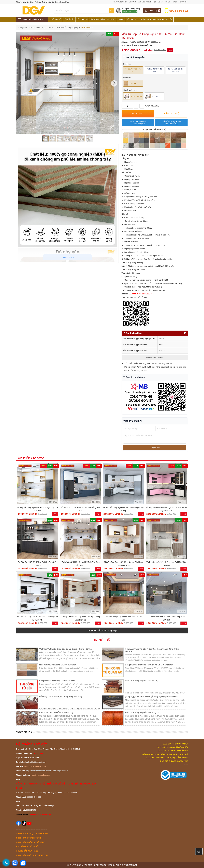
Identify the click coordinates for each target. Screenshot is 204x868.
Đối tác (161, 2)
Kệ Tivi (130, 19)
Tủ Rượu (111, 19)
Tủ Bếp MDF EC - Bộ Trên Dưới (176, 70)
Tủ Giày (121, 19)
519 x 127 (152, 96)
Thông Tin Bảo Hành (155, 333)
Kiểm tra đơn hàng (120, 2)
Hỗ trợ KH (183, 2)
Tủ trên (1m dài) (133, 96)
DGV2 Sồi (130, 83)
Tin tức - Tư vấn (171, 2)
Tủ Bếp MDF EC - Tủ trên (133, 70)
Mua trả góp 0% (138, 123)
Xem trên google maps (40, 775)
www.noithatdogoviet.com (35, 766)
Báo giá (153, 2)
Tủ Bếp (169, 19)
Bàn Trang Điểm (97, 19)
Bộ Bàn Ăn (146, 19)
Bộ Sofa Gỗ (82, 19)
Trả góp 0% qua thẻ (171, 123)
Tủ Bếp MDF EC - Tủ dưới (154, 70)
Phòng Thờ (158, 19)
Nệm (137, 19)
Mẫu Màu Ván (143, 2)
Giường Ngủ (55, 19)
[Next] (114, 83)
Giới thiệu (133, 2)
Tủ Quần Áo (69, 19)
